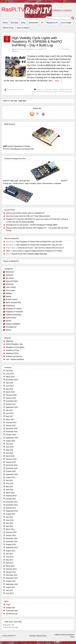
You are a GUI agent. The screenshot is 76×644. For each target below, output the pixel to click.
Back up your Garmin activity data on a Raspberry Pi (25, 213)
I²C (42, 23)
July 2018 (9, 383)
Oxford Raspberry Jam (14, 344)
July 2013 (9, 554)
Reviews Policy (42, 636)
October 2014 (11, 508)
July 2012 (9, 590)
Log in (8, 605)
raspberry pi (52, 23)
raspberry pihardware (14, 315)
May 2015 (9, 487)
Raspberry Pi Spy (12, 350)
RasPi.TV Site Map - (15, 101)
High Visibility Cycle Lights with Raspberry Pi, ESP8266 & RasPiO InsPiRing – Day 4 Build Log (37, 42)
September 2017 (12, 407)
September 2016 (12, 438)
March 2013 (10, 566)
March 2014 (10, 529)
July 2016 (9, 444)
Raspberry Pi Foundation (15, 347)
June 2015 (10, 483)
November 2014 (12, 505)
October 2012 (11, 581)
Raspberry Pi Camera (14, 309)
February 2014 (11, 532)
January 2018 (11, 398)
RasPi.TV (13, 9)
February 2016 (11, 459)
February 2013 (11, 569)
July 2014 (9, 517)
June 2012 (10, 593)
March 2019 (10, 377)
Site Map (14, 23)
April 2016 (9, 453)
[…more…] (57, 81)
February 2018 (11, 395)
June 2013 (10, 557)
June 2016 (10, 447)
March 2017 (10, 420)
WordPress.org (12, 614)
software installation (13, 324)
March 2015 (10, 493)
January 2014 (11, 535)
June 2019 (10, 374)
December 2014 (12, 502)
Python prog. (8, 28)
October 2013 (11, 545)
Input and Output (12, 281)
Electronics (19, 49)
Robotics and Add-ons (14, 356)
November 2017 (12, 401)
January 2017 (11, 426)
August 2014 (10, 514)
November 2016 (12, 432)
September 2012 (12, 584)
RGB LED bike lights (65, 92)
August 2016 (10, 441)
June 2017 (10, 413)
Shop (23, 23)
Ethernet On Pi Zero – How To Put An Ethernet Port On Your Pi (41, 248)
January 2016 (11, 462)
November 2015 (12, 468)
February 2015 (11, 496)
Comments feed (12, 611)
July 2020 (9, 371)
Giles (8, 251)
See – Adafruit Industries (15, 359)
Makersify (10, 341)
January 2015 (11, 499)
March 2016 (10, 456)
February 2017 (11, 423)
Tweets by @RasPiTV (11, 261)
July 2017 (9, 410)
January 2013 (11, 572)
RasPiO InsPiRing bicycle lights (47, 92)
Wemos (9, 330)
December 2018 (12, 380)
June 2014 (10, 520)
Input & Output (23, 28)
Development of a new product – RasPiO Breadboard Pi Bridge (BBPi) (32, 225)
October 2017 (11, 404)
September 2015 (12, 474)
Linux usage (66, 23)
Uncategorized (11, 327)
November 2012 (12, 578)
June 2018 (10, 386)
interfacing (10, 284)
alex (16, 89)
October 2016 (11, 435)
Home (5, 23)
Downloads (33, 23)
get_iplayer (10, 278)
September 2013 (12, 548)
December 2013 (12, 539)
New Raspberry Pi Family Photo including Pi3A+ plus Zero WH (39, 242)
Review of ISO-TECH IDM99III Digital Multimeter (29, 254)
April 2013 (9, 563)
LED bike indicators (52, 89)
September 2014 (12, 511)
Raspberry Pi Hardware (14, 312)
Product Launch (12, 299)
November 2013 (12, 542)
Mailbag (9, 293)
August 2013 (10, 551)
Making (8, 296)
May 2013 (9, 560)
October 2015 (11, 471)
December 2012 (12, 575)
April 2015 (9, 490)
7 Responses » (66, 49)
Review (8, 321)
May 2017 (9, 416)
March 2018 (10, 392)
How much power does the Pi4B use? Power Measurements (28, 216)
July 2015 (9, 480)
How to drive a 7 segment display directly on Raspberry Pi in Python (37, 251)
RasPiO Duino (11, 318)
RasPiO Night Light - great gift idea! (32, 181)
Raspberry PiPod (12, 353)
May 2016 (9, 450)
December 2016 (12, 429)
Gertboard (9, 275)
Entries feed (10, 608)
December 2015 (12, 465)
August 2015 (10, 477)
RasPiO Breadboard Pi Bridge (38, 148)
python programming (30, 49)
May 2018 (9, 389)
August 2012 (10, 587)
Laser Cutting (11, 287)
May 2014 (9, 523)
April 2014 (9, 526)
